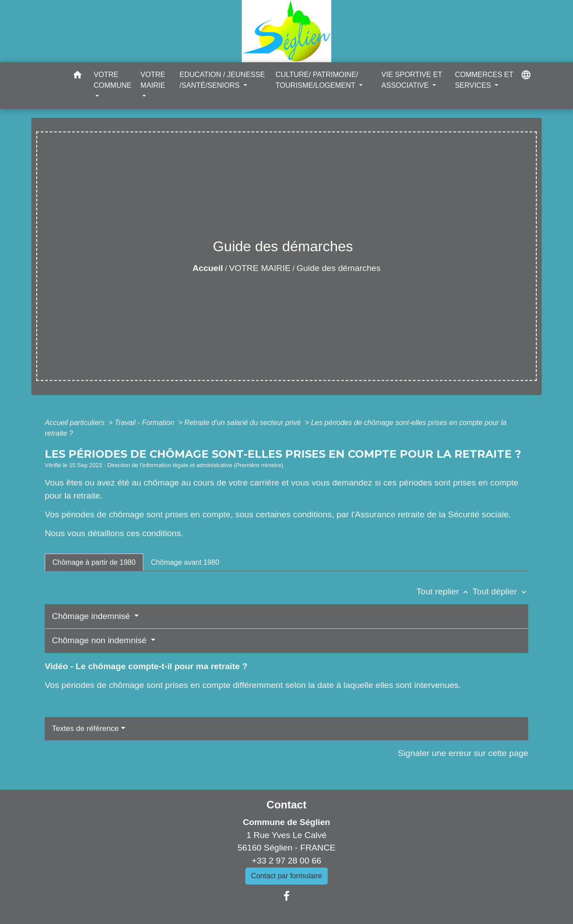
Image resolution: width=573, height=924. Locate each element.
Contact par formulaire (286, 876)
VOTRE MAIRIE (260, 268)
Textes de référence (85, 728)
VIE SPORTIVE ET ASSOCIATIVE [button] (412, 80)
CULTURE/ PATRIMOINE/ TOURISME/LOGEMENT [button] (317, 80)
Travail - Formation (145, 423)
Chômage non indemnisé (100, 640)
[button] (77, 76)
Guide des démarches (338, 268)
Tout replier (444, 591)
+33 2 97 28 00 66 (286, 861)
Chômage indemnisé (92, 616)
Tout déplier (500, 591)
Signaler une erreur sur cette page (463, 753)
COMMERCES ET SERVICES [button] (484, 80)
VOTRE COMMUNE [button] (112, 80)
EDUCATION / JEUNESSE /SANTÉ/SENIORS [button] (222, 80)
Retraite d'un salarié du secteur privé (244, 423)
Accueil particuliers (76, 423)
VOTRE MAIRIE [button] (153, 80)
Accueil (208, 268)
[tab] (94, 562)
